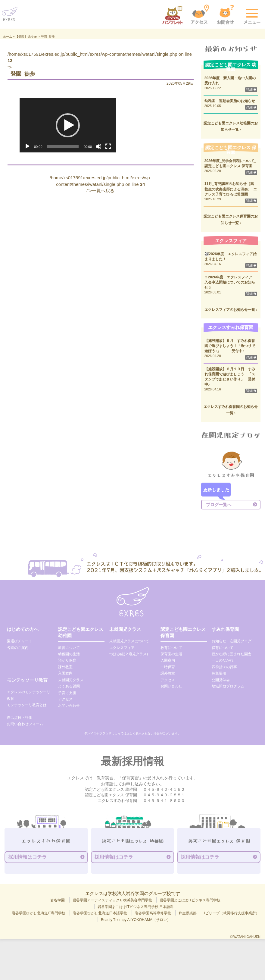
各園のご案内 (18, 648)
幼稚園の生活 (69, 654)
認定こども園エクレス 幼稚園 (81, 632)
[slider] (63, 146)
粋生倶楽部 (188, 913)
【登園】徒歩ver (26, 37)
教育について (69, 648)
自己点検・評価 (20, 718)
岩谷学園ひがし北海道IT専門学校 (39, 913)
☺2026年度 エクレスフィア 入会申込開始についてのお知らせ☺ (230, 282)
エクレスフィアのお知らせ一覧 (231, 310)
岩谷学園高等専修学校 (153, 913)
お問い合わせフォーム (25, 724)
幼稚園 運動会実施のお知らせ (230, 101)
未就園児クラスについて (129, 641)
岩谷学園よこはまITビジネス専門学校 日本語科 (136, 907)
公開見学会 (221, 680)
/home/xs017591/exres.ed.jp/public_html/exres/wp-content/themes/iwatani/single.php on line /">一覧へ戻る (101, 184)
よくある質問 (69, 686)
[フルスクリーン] (108, 146)
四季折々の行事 (224, 667)
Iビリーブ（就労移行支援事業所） (232, 913)
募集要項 (219, 673)
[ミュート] (98, 146)
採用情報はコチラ (27, 857)
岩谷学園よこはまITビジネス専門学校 (190, 900)
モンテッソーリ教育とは (27, 705)
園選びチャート (20, 641)
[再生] (27, 146)
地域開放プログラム (228, 686)
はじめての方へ (23, 629)
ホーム (8, 37)
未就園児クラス (71, 680)
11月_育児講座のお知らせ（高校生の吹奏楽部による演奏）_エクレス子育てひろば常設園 (231, 189)
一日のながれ (223, 660)
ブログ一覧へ (219, 505)
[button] (68, 125)
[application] (68, 125)
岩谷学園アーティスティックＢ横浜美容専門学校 (112, 900)
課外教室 (65, 667)
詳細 (251, 89)
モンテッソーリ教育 (27, 680)
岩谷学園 (58, 900)
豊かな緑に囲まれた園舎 (232, 654)
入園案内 (65, 673)
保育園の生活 (171, 654)
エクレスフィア (122, 648)
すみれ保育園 (225, 629)
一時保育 (168, 667)
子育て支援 (67, 693)
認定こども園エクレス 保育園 (183, 632)
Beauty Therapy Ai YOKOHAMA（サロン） (136, 920)
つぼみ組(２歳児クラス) (129, 654)
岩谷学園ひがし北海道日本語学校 (100, 913)
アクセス (65, 699)
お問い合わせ (69, 706)
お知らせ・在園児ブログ (232, 641)
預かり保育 (67, 660)
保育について (223, 648)
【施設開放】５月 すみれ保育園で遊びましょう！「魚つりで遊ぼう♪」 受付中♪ (230, 346)
